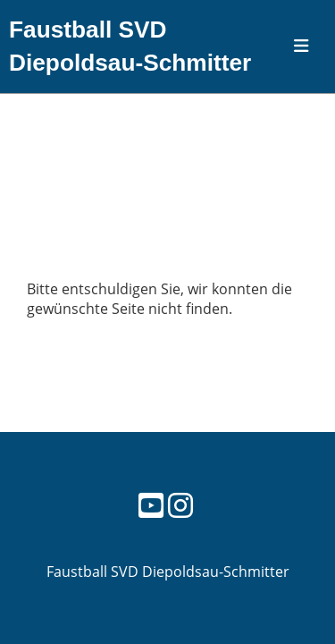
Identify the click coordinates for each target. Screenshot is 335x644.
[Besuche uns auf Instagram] (180, 505)
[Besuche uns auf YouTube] (151, 505)
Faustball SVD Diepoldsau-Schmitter (130, 46)
